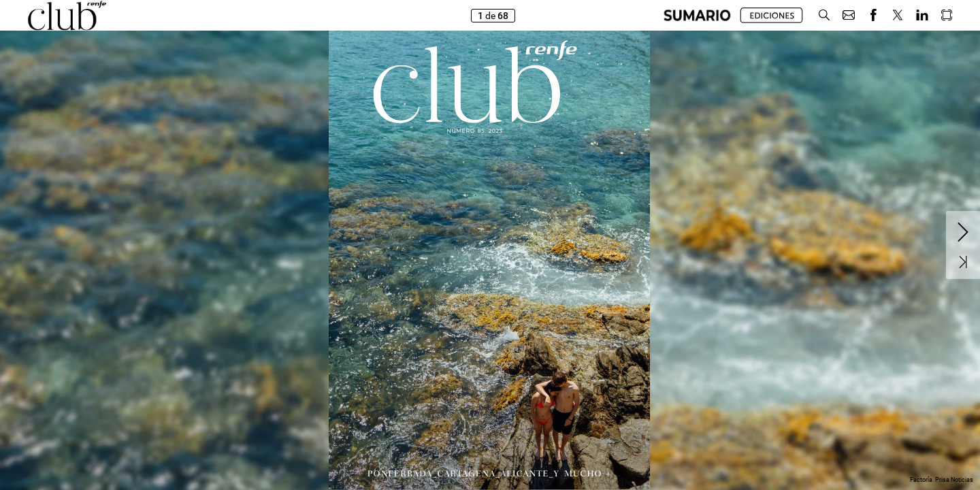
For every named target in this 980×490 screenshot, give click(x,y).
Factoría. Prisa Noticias (942, 480)
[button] (697, 15)
